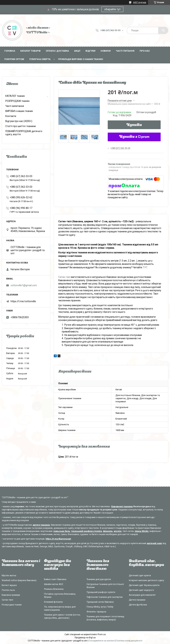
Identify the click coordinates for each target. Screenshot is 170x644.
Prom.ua (102, 634)
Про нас (145, 51)
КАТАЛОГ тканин (15, 96)
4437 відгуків (140, 2)
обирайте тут (112, 9)
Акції (77, 51)
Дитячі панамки (137, 600)
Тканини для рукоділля (99, 579)
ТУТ (145, 267)
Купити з (134, 137)
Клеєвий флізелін (53, 602)
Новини (106, 51)
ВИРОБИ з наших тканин (19, 111)
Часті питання (125, 51)
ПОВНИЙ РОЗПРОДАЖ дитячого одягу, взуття (24, 133)
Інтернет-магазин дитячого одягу (146, 580)
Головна (10, 51)
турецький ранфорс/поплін (87, 531)
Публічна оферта (40, 59)
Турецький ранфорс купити (101, 592)
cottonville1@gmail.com (24, 285)
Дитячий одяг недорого (141, 590)
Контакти (11, 116)
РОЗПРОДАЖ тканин (17, 101)
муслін (118, 531)
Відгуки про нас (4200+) (19, 121)
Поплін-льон (8, 590)
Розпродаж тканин (12, 605)
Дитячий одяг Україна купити (144, 585)
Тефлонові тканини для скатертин (105, 597)
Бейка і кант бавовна (55, 579)
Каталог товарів (30, 51)
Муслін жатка (9, 575)
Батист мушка (9, 585)
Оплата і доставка (57, 51)
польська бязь (62, 531)
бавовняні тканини (122, 506)
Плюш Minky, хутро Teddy (100, 607)
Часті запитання (15, 106)
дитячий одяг (154, 543)
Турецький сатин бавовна (100, 602)
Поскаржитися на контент (102, 641)
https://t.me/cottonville (23, 301)
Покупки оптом (14, 59)
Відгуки (90, 51)
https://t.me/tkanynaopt (58, 539)
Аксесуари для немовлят (142, 595)
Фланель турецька (96, 612)
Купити (134, 125)
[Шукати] (163, 30)
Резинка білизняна (54, 589)
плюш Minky (142, 531)
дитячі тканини (41, 525)
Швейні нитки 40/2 (54, 584)
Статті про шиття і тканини (21, 126)
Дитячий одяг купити (140, 575)
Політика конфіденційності (129, 641)
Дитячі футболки (138, 605)
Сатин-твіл (64, 277)
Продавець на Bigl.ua (85, 638)
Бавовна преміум (11, 595)
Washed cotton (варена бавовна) (19, 580)
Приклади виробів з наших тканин (81, 59)
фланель (108, 531)
